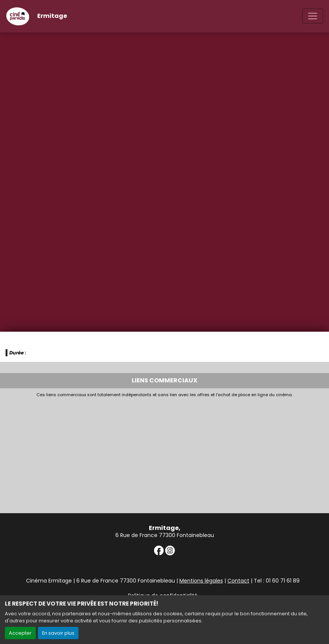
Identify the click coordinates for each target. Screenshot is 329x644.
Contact (238, 581)
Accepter (20, 633)
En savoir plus (58, 633)
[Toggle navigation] (313, 16)
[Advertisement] (164, 453)
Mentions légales (201, 581)
